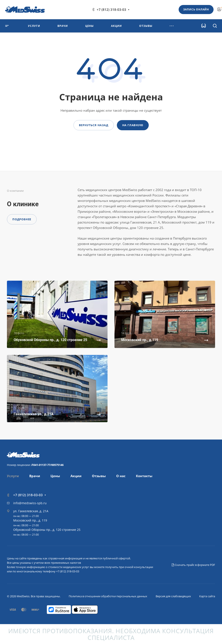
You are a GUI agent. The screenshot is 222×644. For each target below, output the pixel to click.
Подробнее (22, 219)
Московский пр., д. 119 (30, 520)
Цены (55, 476)
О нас (121, 476)
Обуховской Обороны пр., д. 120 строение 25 (47, 530)
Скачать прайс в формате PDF (193, 565)
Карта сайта (207, 596)
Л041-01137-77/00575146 (47, 465)
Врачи (35, 476)
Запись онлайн (196, 9)
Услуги (13, 476)
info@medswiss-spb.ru (30, 503)
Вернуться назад (94, 125)
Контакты (144, 476)
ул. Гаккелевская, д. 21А (31, 511)
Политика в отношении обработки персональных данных (108, 596)
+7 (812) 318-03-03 (111, 10)
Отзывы (99, 476)
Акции (76, 476)
